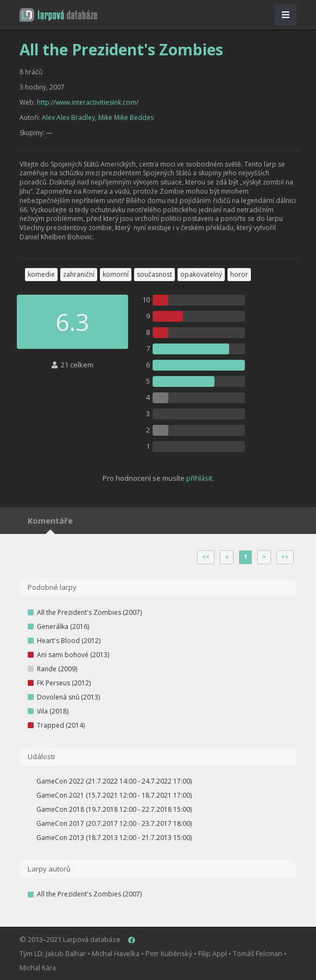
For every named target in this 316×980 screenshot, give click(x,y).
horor (239, 274)
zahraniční (79, 274)
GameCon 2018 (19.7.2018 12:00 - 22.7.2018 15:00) (114, 809)
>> (285, 557)
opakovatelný (201, 274)
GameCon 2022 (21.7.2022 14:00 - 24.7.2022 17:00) (114, 781)
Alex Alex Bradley (68, 117)
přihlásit (199, 478)
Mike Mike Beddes (126, 117)
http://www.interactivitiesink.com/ (88, 102)
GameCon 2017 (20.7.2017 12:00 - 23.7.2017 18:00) (114, 823)
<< (206, 557)
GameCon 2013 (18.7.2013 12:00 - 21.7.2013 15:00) (114, 838)
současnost (154, 274)
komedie (41, 274)
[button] (58, 15)
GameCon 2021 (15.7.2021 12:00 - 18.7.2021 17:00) (114, 795)
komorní (116, 274)
